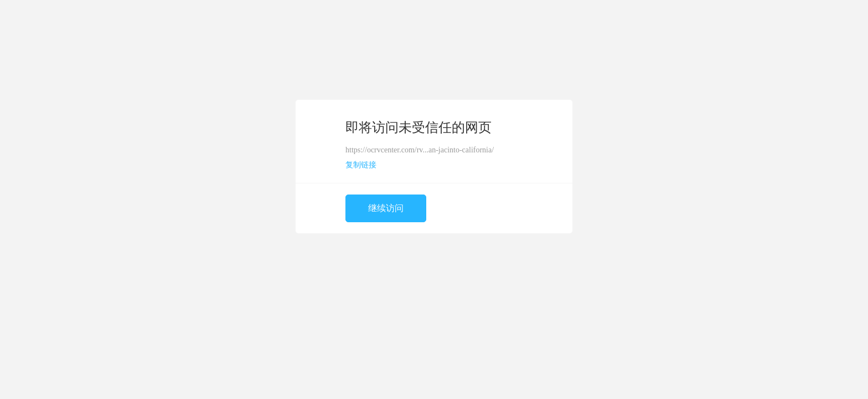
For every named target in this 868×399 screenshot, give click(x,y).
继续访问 (386, 208)
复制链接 (361, 165)
